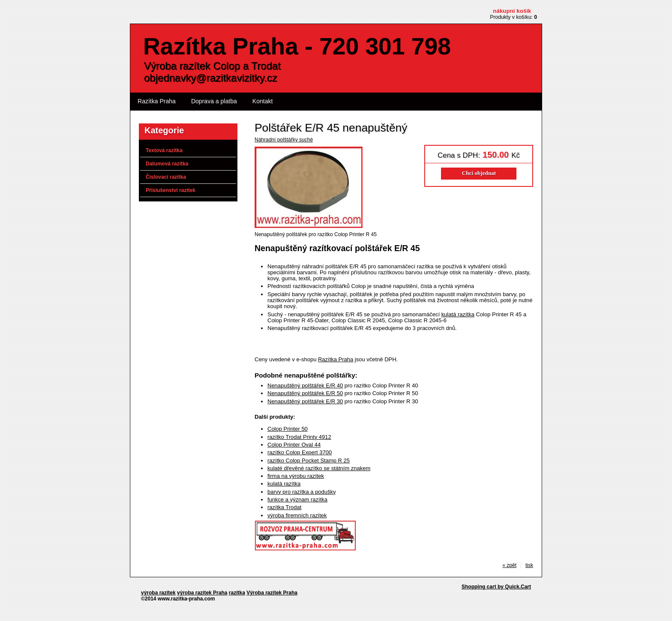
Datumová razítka (167, 164)
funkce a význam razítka (297, 499)
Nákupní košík (512, 11)
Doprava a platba (214, 101)
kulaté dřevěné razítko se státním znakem (319, 468)
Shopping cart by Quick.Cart (496, 587)
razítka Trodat (284, 507)
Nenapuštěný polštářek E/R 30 (305, 401)
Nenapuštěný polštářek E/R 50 (305, 393)
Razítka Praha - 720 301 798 (297, 46)
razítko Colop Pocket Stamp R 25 (309, 460)
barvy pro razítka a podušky (302, 492)
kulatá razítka (458, 314)
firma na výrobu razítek (296, 476)
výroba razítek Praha (202, 593)
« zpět (509, 565)
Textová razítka (164, 150)
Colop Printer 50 (288, 429)
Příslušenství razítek (171, 190)
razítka (237, 593)
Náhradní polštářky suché (284, 140)
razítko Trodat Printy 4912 (299, 437)
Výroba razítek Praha (272, 593)
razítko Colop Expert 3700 (300, 452)
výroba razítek (158, 593)
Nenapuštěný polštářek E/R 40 (305, 385)
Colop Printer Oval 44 (294, 445)
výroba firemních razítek (297, 515)
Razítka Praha (157, 101)
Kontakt (263, 101)
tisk (529, 565)
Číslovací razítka (166, 177)
